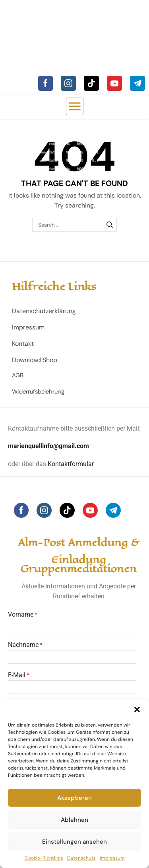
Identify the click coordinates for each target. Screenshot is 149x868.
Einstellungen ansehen (74, 842)
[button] (137, 709)
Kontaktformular (71, 464)
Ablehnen (74, 820)
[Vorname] (72, 627)
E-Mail (17, 675)
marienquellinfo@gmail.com (48, 446)
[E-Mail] (72, 687)
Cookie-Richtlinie (44, 858)
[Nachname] (72, 657)
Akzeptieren (74, 798)
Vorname (21, 614)
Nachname (23, 645)
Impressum (112, 858)
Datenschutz (81, 858)
